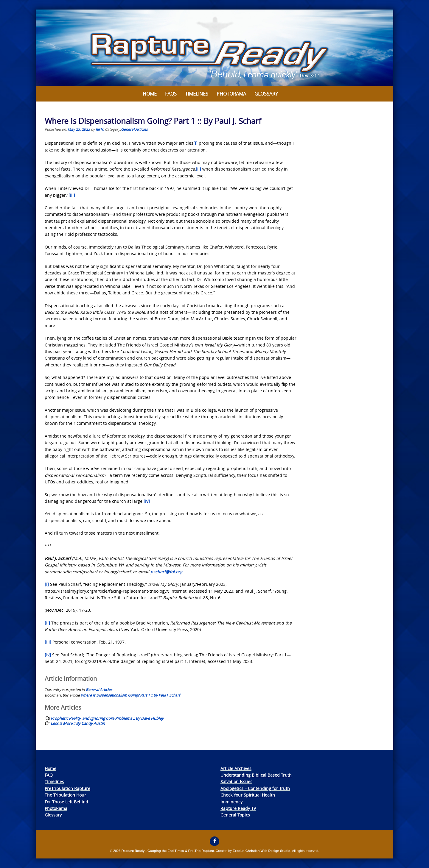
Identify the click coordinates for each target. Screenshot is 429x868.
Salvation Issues (236, 782)
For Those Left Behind (66, 802)
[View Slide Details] (214, 48)
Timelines (197, 94)
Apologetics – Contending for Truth (255, 788)
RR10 (100, 129)
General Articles (134, 129)
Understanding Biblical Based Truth (256, 775)
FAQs (171, 94)
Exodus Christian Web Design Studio (262, 851)
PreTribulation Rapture (67, 788)
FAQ (49, 775)
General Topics (235, 815)
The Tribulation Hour (65, 795)
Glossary (266, 94)
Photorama (231, 94)
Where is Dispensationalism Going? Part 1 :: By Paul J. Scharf (130, 695)
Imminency (231, 802)
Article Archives (236, 768)
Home (150, 94)
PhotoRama (56, 808)
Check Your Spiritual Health (248, 795)
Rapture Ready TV (238, 808)
